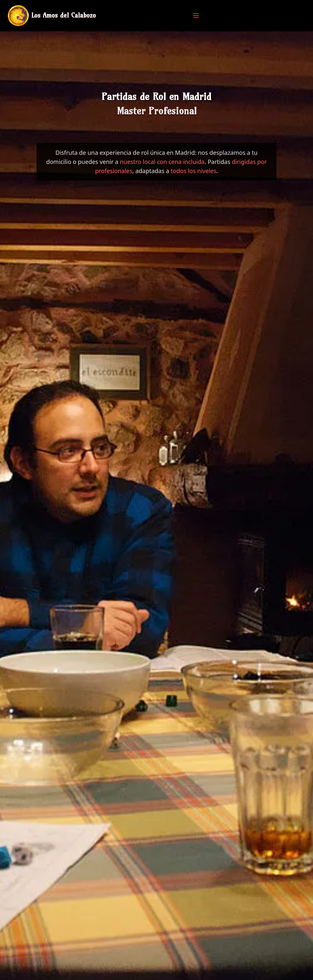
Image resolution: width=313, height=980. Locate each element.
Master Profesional (157, 111)
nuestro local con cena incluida (162, 162)
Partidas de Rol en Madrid (156, 96)
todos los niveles (194, 171)
